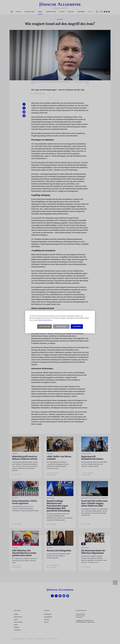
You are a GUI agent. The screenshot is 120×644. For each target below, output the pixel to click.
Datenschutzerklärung (45, 320)
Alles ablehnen (45, 327)
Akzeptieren (77, 327)
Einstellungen (61, 327)
